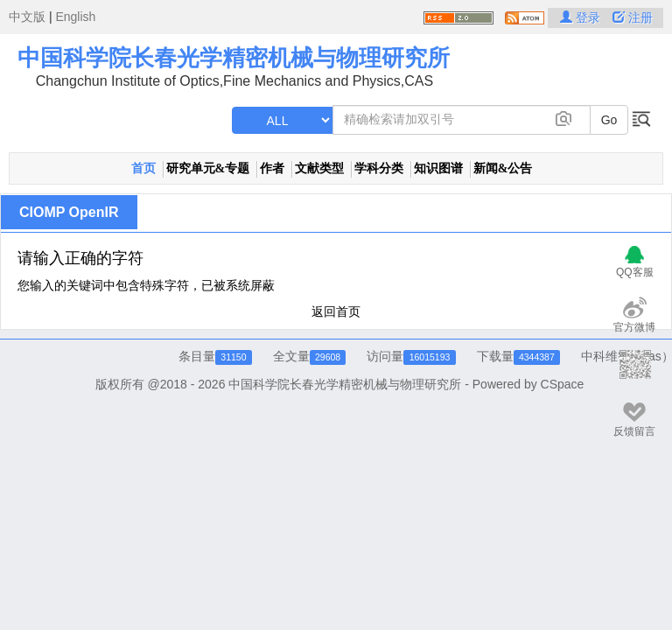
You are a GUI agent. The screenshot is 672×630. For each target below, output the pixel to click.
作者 (272, 168)
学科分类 (379, 168)
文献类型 (319, 168)
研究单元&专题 (208, 168)
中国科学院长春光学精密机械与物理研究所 (234, 58)
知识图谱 (438, 168)
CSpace (563, 384)
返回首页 (336, 311)
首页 (143, 168)
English (75, 17)
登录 (582, 17)
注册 (633, 17)
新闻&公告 (503, 168)
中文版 (27, 17)
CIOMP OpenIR (69, 212)
